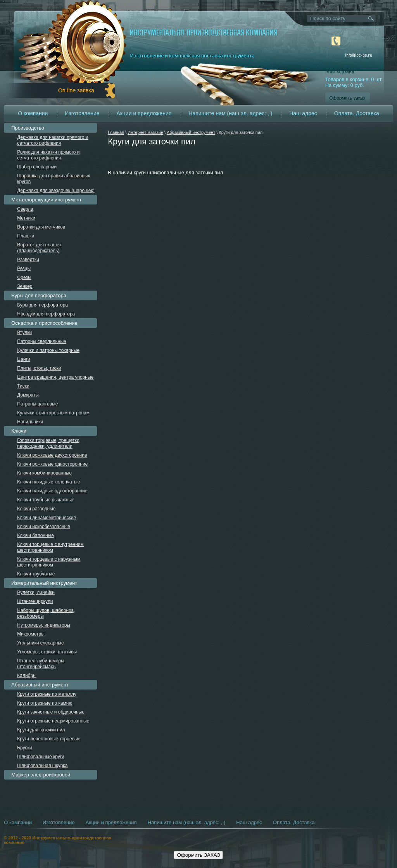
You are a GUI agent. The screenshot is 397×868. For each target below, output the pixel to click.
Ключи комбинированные (44, 473)
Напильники (30, 422)
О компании (33, 113)
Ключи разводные (36, 509)
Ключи (19, 431)
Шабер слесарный (37, 167)
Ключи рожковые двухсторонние (52, 455)
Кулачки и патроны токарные (48, 350)
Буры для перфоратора (39, 295)
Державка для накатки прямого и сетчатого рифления (53, 140)
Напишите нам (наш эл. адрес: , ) (230, 113)
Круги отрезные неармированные (53, 721)
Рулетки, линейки (36, 593)
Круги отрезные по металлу (47, 694)
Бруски (24, 748)
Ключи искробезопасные (44, 527)
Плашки (26, 236)
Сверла (25, 209)
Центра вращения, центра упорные (55, 377)
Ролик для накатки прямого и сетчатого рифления (48, 155)
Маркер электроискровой (41, 775)
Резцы (24, 269)
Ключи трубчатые (36, 574)
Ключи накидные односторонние (52, 491)
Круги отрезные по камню (45, 703)
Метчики (26, 218)
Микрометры (31, 634)
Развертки (28, 260)
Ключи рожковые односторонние (52, 464)
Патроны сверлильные (42, 341)
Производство (28, 128)
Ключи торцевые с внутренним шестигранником (50, 547)
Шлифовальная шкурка (42, 766)
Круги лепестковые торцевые (49, 739)
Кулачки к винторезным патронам (53, 413)
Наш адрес (303, 113)
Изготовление (82, 113)
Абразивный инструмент (191, 132)
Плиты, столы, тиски (39, 368)
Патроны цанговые (37, 404)
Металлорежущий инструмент (46, 200)
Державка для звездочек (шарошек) (56, 191)
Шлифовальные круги (41, 757)
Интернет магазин (145, 132)
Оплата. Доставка (357, 113)
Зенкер (25, 286)
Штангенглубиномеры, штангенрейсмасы (41, 664)
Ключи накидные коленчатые (48, 482)
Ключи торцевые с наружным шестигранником (49, 562)
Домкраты (28, 395)
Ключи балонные (35, 535)
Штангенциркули (35, 601)
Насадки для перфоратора (46, 314)
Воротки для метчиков (41, 227)
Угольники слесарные (40, 643)
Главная (116, 132)
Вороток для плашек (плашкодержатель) (39, 248)
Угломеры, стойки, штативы (47, 652)
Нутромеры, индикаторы (44, 625)
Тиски (23, 386)
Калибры (27, 676)
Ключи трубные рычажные (46, 500)
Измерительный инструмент (44, 583)
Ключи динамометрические (47, 518)
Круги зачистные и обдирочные (51, 712)
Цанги (24, 359)
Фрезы (24, 277)
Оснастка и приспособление (44, 323)
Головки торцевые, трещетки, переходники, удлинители (49, 443)
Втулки (24, 333)
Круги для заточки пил (41, 730)
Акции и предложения (144, 113)
